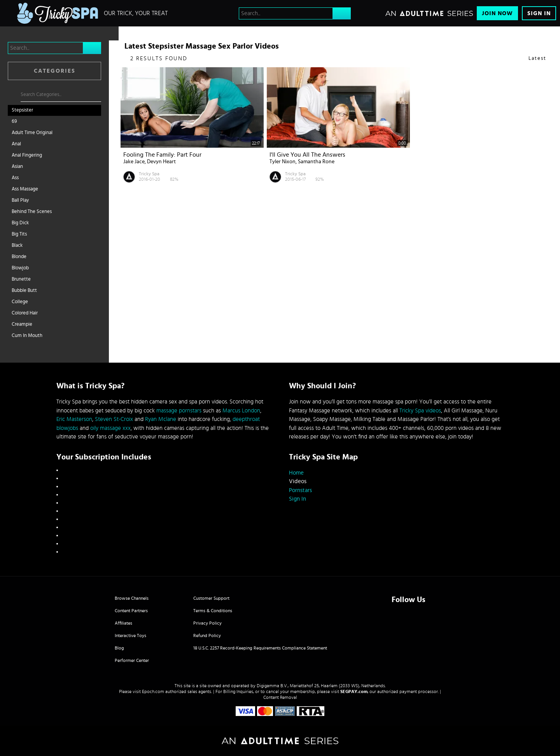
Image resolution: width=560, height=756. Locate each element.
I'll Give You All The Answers (307, 155)
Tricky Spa (149, 174)
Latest (537, 58)
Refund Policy (207, 636)
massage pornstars (179, 411)
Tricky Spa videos (420, 411)
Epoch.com (153, 691)
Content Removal (280, 697)
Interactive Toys (130, 636)
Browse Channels (132, 598)
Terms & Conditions (213, 611)
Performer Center (132, 660)
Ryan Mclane (161, 419)
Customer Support (211, 598)
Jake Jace (134, 162)
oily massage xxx (110, 428)
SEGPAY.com (354, 691)
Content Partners (131, 611)
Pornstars (300, 490)
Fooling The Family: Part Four (162, 155)
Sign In (539, 13)
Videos (298, 481)
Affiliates (123, 623)
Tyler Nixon (283, 162)
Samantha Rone (316, 162)
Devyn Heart (161, 162)
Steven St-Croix (114, 419)
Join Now (497, 13)
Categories (55, 71)
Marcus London (241, 411)
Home (296, 473)
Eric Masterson (74, 419)
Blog (119, 648)
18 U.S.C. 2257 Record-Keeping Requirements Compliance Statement (260, 648)
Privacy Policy (207, 623)
